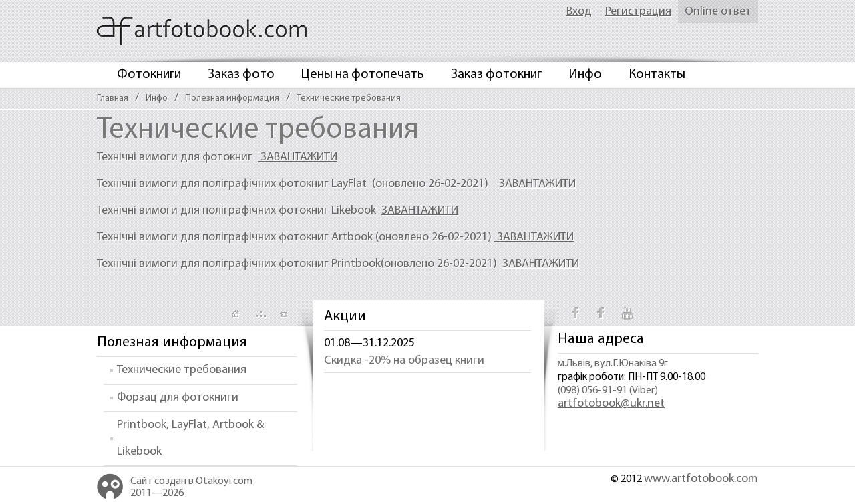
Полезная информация (232, 98)
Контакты (657, 75)
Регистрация (638, 12)
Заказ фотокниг (496, 75)
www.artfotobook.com (701, 479)
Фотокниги (149, 75)
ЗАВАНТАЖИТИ (298, 157)
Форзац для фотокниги (178, 398)
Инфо (585, 75)
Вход (579, 12)
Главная (113, 98)
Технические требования (349, 98)
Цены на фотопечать (363, 75)
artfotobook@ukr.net (611, 404)
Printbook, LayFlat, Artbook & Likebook (190, 438)
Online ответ (718, 12)
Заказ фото (241, 75)
